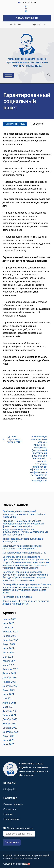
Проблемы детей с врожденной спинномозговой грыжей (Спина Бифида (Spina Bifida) (24, 514)
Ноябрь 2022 (10, 636)
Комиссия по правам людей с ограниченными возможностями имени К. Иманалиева (27, 62)
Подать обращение (27, 18)
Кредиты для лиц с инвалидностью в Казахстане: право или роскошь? (22, 547)
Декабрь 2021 (10, 677)
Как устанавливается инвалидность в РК (24, 553)
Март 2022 (8, 665)
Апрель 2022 (9, 661)
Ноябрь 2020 (10, 724)
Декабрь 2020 (10, 719)
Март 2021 (8, 707)
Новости (8, 814)
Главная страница (13, 804)
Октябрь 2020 (10, 728)
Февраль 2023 (10, 632)
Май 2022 (8, 657)
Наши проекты (11, 819)
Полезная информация (15, 124)
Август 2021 (9, 690)
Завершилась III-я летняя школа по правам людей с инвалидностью (26, 602)
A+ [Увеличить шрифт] (11, 24)
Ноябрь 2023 (10, 619)
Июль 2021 (8, 694)
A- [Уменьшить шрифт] (15, 24)
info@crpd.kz (27, 3)
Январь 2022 (9, 673)
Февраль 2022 (10, 669)
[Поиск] (49, 75)
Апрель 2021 (9, 703)
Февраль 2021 (10, 711)
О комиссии (10, 809)
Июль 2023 (8, 623)
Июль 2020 (8, 740)
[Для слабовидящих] (20, 24)
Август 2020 (9, 736)
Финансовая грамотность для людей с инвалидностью (23, 540)
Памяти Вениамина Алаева (17, 597)
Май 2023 (8, 627)
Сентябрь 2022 (11, 640)
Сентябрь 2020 (11, 732)
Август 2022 (9, 644)
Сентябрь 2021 (11, 686)
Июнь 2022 (8, 652)
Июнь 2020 (8, 744)
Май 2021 (8, 698)
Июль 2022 (8, 648)
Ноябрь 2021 (10, 682)
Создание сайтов (12, 864)
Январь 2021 (9, 715)
